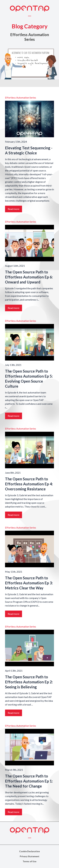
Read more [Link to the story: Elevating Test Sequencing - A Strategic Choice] (14, 209)
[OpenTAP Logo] (30, 9)
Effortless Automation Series (21, 97)
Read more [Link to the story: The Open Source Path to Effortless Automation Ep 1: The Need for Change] (14, 812)
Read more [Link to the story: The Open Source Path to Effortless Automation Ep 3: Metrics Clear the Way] (14, 614)
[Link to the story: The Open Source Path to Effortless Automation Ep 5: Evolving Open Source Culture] (29, 342)
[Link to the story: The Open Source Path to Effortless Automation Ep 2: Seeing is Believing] (29, 648)
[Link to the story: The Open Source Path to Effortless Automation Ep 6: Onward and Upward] (29, 243)
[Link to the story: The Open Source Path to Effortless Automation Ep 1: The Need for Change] (29, 747)
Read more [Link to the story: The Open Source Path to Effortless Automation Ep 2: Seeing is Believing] (14, 713)
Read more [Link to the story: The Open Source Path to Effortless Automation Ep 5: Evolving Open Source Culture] (14, 416)
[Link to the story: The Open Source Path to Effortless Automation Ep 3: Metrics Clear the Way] (29, 549)
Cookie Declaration (29, 851)
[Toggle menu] (30, 16)
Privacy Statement (30, 856)
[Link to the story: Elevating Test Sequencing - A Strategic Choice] (29, 119)
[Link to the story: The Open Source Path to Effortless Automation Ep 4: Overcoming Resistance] (29, 450)
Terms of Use (29, 861)
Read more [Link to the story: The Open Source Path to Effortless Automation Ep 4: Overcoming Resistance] (14, 515)
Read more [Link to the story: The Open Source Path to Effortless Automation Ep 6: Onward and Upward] (14, 308)
